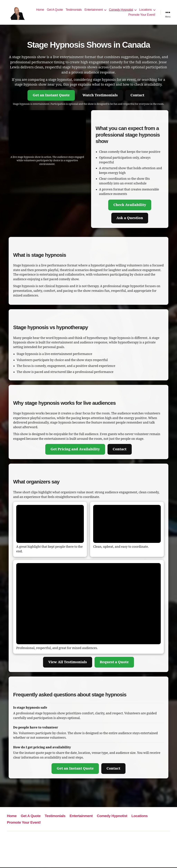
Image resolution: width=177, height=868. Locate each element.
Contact (137, 96)
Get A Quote (55, 10)
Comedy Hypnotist (121, 10)
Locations (145, 10)
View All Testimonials (67, 663)
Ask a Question (130, 219)
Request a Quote (114, 663)
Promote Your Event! (142, 15)
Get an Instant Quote (51, 96)
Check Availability (130, 205)
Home (40, 10)
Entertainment (94, 10)
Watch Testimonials (100, 96)
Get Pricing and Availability (75, 450)
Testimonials (74, 10)
